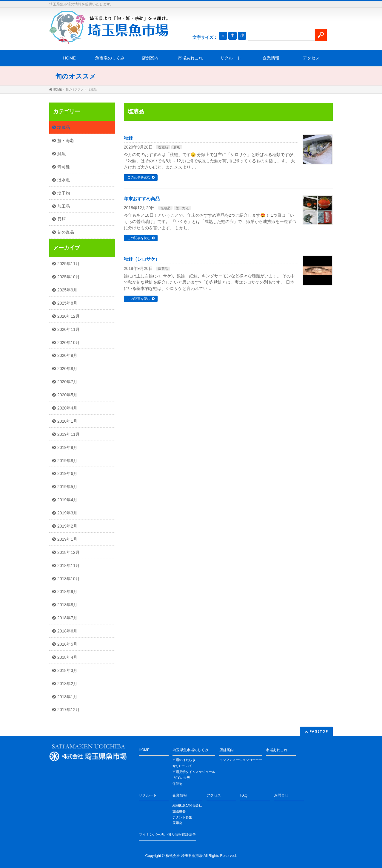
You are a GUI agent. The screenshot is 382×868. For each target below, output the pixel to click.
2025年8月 (67, 303)
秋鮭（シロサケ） (142, 259)
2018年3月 (67, 670)
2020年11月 (68, 329)
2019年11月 (68, 434)
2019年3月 (67, 513)
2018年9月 (67, 592)
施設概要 (179, 811)
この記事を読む (139, 177)
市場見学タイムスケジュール (194, 772)
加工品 (64, 206)
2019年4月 (67, 500)
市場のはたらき (184, 760)
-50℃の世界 (181, 778)
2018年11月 (68, 566)
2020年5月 (67, 395)
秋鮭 (128, 138)
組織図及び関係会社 (187, 805)
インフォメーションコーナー (241, 760)
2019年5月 (67, 487)
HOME (70, 58)
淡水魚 (64, 180)
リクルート (231, 58)
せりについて (182, 766)
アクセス (311, 58)
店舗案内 (150, 58)
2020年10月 (68, 343)
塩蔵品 (163, 147)
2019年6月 (67, 473)
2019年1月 (67, 539)
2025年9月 (67, 290)
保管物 (177, 784)
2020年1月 (67, 421)
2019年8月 (67, 461)
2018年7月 (67, 618)
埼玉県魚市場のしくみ (190, 750)
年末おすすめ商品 (142, 199)
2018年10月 (68, 579)
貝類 (61, 219)
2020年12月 (68, 316)
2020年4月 (67, 408)
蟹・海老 (182, 208)
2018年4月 (67, 657)
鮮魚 (177, 147)
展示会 (177, 823)
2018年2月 (67, 684)
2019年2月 (67, 526)
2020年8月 (67, 369)
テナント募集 (182, 817)
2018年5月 (67, 644)
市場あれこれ (190, 58)
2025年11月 (68, 264)
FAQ (244, 795)
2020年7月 (67, 382)
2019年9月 (67, 447)
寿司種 (64, 167)
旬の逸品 (66, 232)
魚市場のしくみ (110, 58)
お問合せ (281, 795)
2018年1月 (67, 697)
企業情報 (271, 58)
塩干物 (64, 193)
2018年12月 (68, 552)
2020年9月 (67, 355)
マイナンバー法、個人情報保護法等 (167, 835)
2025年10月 (68, 277)
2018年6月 (67, 631)
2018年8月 (67, 605)
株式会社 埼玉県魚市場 (184, 856)
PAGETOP (319, 731)
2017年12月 (68, 710)
